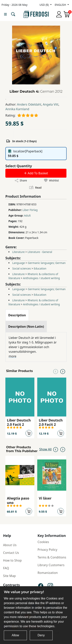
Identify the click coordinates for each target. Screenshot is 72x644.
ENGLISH (61, 5)
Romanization (48, 573)
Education (40, 268)
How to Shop (12, 560)
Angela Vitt (51, 104)
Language (19, 263)
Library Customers (51, 565)
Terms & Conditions (52, 557)
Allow (15, 635)
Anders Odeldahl (29, 104)
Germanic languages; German (47, 263)
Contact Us (11, 553)
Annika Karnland (17, 109)
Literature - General (40, 252)
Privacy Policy (48, 550)
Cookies (43, 542)
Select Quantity (19, 166)
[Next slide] (63, 371)
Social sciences (22, 268)
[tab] (17, 315)
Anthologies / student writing (41, 278)
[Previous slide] (56, 371)
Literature (18, 252)
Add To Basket (36, 173)
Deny (41, 635)
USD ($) (45, 5)
